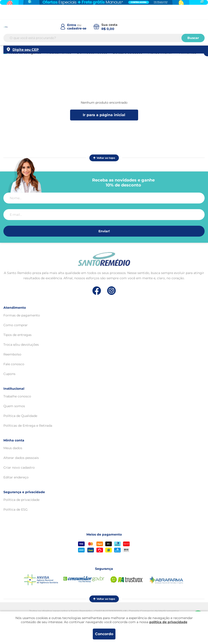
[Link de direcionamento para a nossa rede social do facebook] (97, 291)
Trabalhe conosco (17, 396)
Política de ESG (16, 509)
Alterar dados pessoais (21, 458)
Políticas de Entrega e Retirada (28, 426)
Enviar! (104, 231)
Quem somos (14, 406)
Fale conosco (14, 364)
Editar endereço (16, 477)
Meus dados (13, 448)
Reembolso (12, 354)
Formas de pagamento (22, 315)
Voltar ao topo (104, 158)
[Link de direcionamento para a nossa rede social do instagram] (111, 291)
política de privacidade (168, 622)
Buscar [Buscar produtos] (193, 39)
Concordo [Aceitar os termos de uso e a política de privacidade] (104, 634)
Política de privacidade (21, 500)
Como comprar (16, 325)
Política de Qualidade (20, 416)
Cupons (9, 374)
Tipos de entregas (17, 335)
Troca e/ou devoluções (21, 345)
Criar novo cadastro (19, 468)
